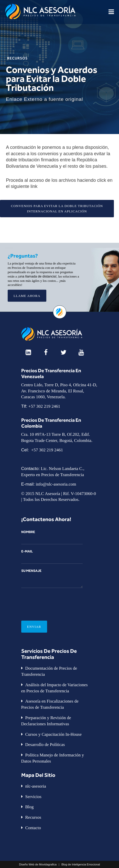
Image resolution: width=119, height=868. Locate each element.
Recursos (17, 58)
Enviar (34, 627)
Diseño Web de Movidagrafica (38, 864)
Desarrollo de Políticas (45, 745)
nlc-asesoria (36, 786)
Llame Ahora (27, 296)
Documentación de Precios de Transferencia (49, 671)
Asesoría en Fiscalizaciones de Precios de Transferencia (50, 704)
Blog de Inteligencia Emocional (81, 864)
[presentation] (60, 600)
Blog (30, 807)
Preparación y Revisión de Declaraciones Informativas (46, 721)
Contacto (33, 828)
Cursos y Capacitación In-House (53, 734)
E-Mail (52, 557)
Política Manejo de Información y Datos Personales (53, 758)
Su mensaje (52, 578)
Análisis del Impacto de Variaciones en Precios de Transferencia (55, 688)
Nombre (52, 537)
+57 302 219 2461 (44, 406)
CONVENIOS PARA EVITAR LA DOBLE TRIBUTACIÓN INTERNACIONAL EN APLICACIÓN (57, 209)
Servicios (33, 797)
